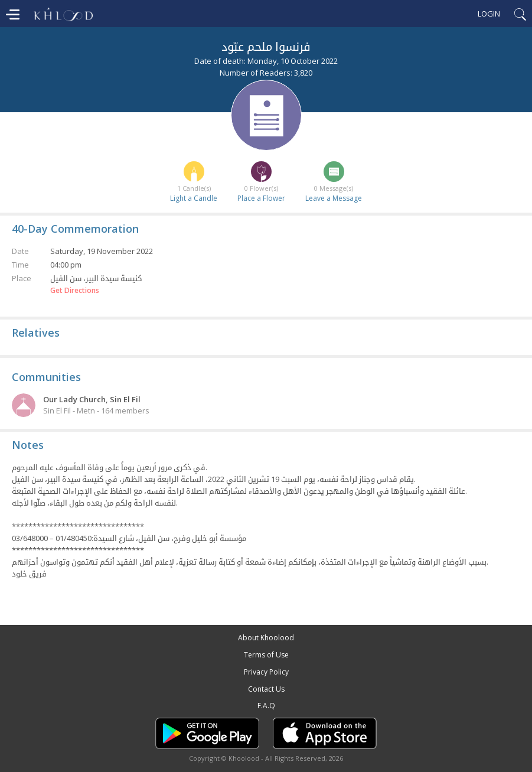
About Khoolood (266, 638)
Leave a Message (334, 198)
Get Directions (75, 291)
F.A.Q (266, 706)
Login (489, 14)
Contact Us (266, 689)
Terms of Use (266, 655)
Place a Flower (261, 198)
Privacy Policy (266, 672)
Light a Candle (194, 198)
